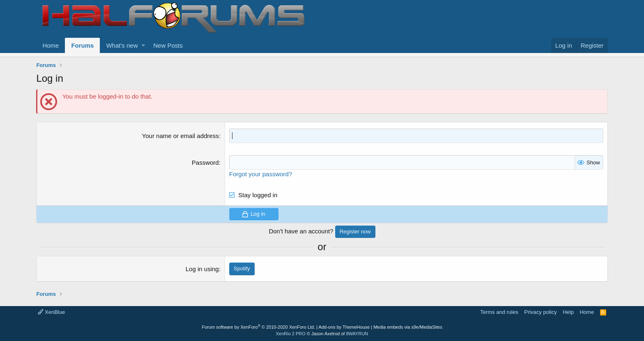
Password (205, 162)
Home (51, 45)
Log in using (202, 269)
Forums (82, 45)
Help (568, 312)
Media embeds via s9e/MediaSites (408, 327)
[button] (143, 45)
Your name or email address (181, 136)
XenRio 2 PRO (291, 334)
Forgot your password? (261, 174)
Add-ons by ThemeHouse (344, 327)
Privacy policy (540, 312)
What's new (122, 45)
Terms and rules (499, 312)
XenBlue (51, 312)
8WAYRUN (357, 334)
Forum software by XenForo (258, 327)
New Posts (168, 45)
